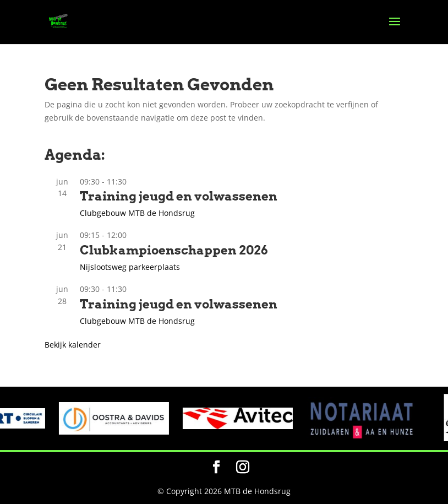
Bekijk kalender (73, 345)
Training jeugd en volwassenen (179, 196)
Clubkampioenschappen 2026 (174, 250)
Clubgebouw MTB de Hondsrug (137, 213)
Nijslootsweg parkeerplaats (130, 267)
